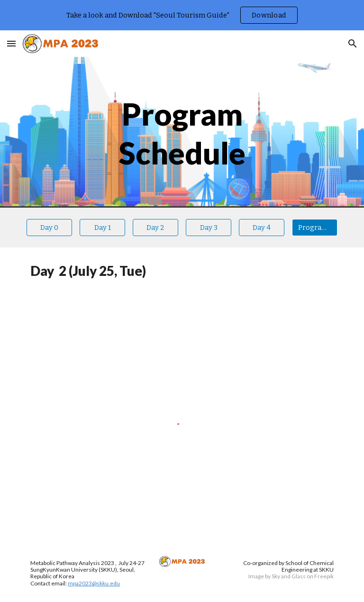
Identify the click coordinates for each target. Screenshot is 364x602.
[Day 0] (49, 227)
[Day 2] (155, 227)
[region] (182, 15)
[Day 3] (208, 227)
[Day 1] (102, 227)
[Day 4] (261, 227)
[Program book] (314, 227)
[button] (11, 43)
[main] (182, 132)
